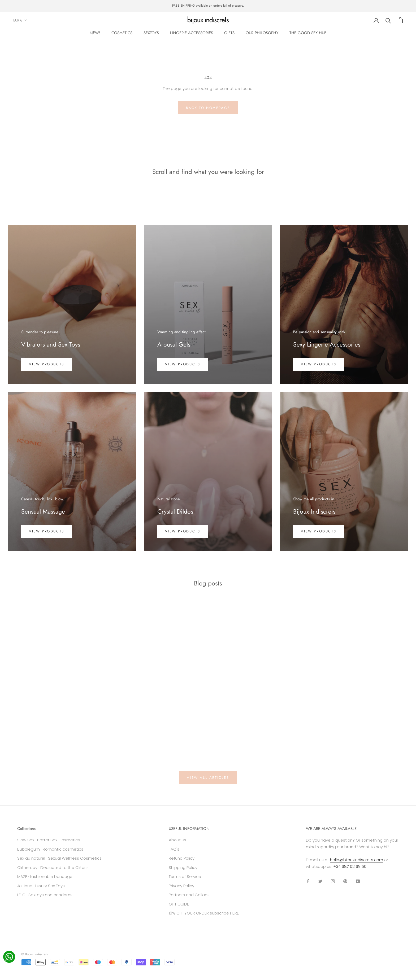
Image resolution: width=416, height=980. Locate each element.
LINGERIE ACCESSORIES (192, 33)
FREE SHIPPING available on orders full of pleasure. (208, 6)
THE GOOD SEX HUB (308, 33)
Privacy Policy (181, 886)
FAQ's (174, 849)
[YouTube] (358, 881)
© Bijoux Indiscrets (34, 954)
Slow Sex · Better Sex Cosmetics (49, 840)
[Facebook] (308, 881)
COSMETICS (122, 33)
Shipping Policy (183, 867)
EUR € (20, 20)
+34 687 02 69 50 (350, 866)
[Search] (388, 20)
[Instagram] (333, 881)
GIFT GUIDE (179, 904)
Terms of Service (185, 876)
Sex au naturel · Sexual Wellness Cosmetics (59, 858)
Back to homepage (208, 108)
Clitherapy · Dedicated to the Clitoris (53, 867)
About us (177, 840)
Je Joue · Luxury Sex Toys (41, 886)
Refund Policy (182, 858)
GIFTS (229, 33)
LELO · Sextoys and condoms (45, 895)
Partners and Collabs (189, 895)
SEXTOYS (151, 33)
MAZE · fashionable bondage (45, 876)
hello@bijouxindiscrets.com (357, 860)
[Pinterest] (345, 881)
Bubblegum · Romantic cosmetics (50, 849)
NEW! (95, 33)
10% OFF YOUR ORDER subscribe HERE (204, 913)
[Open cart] (400, 20)
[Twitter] (320, 881)
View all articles (208, 778)
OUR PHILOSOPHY (262, 33)
